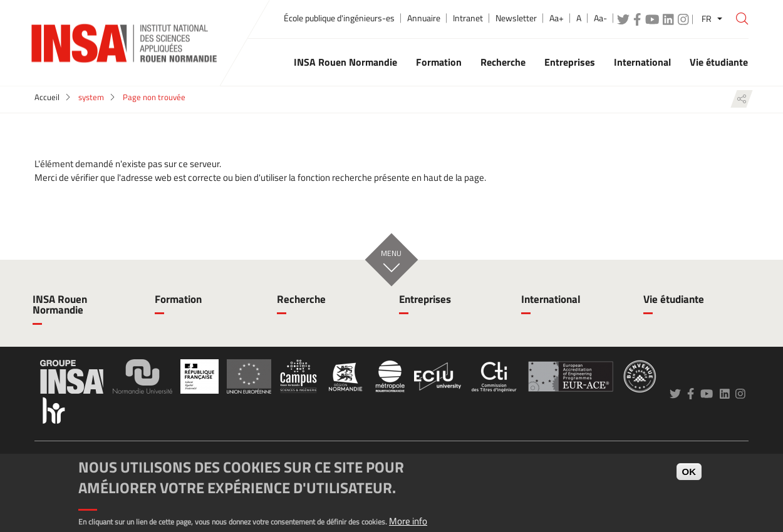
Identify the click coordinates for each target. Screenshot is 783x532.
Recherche (301, 299)
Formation (178, 299)
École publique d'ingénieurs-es (339, 18)
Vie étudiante (674, 299)
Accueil (47, 97)
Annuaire (424, 18)
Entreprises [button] (570, 62)
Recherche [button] (503, 62)
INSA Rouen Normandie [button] (345, 62)
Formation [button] (439, 62)
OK (689, 472)
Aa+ (557, 18)
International (551, 299)
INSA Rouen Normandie (60, 304)
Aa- (600, 18)
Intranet (468, 18)
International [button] (642, 62)
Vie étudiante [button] (719, 62)
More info (408, 521)
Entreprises (425, 299)
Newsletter (516, 18)
